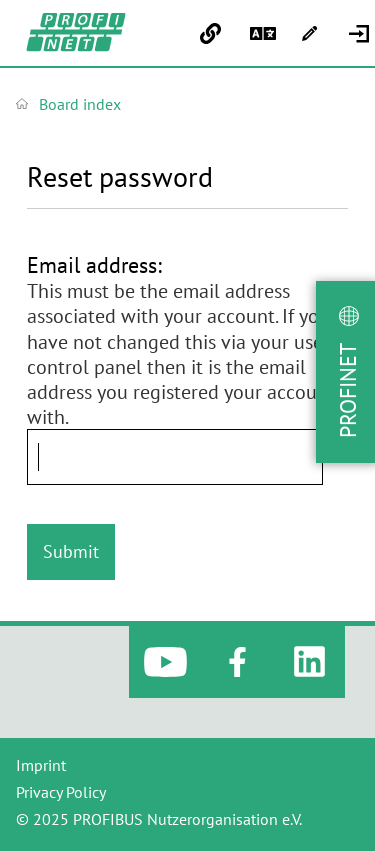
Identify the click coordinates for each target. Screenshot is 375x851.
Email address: (94, 265)
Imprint (41, 765)
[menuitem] (361, 34)
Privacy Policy (61, 792)
